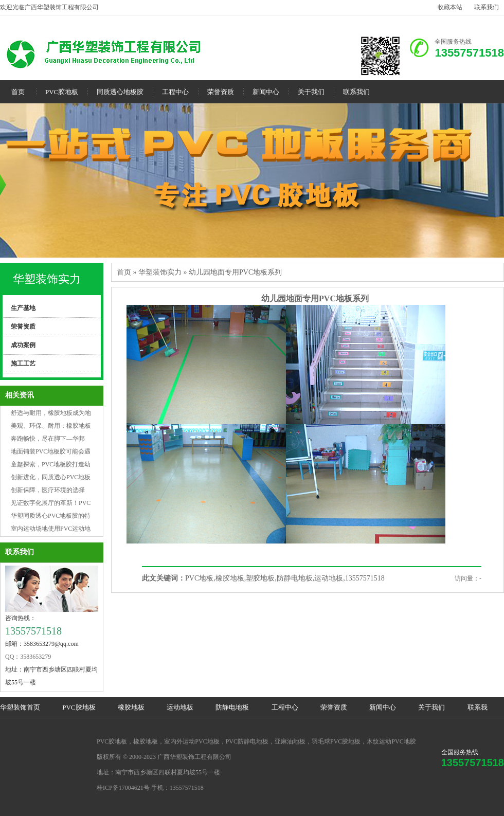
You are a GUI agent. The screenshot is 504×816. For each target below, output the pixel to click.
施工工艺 (23, 364)
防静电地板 (232, 707)
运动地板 (180, 707)
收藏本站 (450, 7)
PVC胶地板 (62, 92)
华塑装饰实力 (47, 279)
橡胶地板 (131, 707)
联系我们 (487, 7)
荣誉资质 (221, 92)
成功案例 (23, 345)
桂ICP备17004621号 (123, 788)
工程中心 (175, 92)
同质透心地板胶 (120, 92)
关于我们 (311, 92)
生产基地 (23, 308)
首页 (18, 92)
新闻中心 (266, 92)
